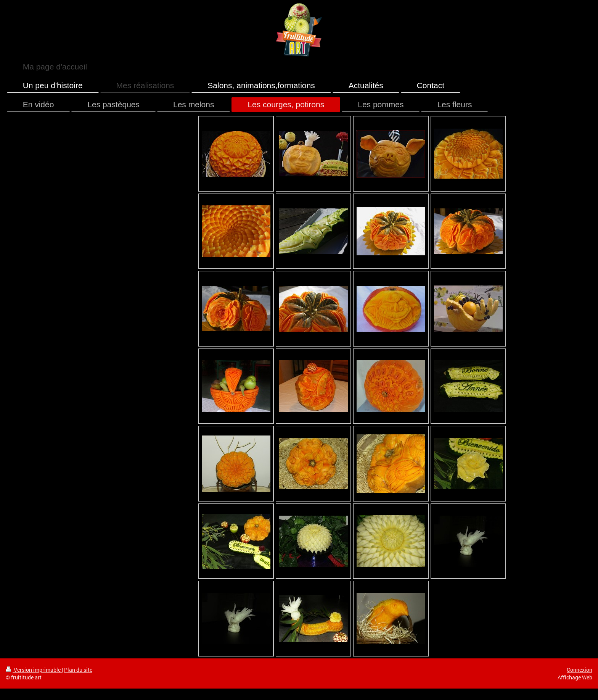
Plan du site (78, 670)
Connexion (580, 670)
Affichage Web (575, 677)
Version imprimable (34, 670)
